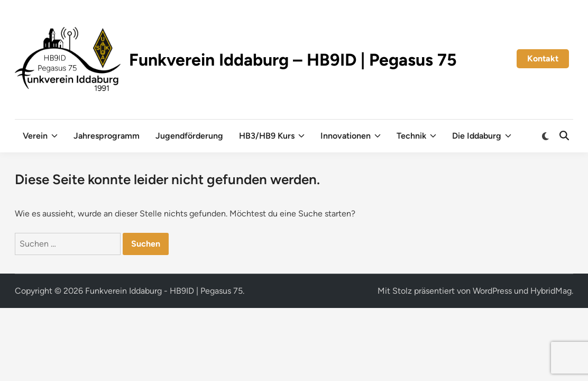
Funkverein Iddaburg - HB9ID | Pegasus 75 (164, 291)
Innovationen (351, 136)
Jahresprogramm (107, 136)
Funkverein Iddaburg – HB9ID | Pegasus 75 (293, 60)
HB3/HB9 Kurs (272, 136)
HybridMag (551, 291)
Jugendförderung (189, 136)
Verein (40, 136)
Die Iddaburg (482, 136)
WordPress (492, 291)
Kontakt (543, 58)
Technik (416, 136)
